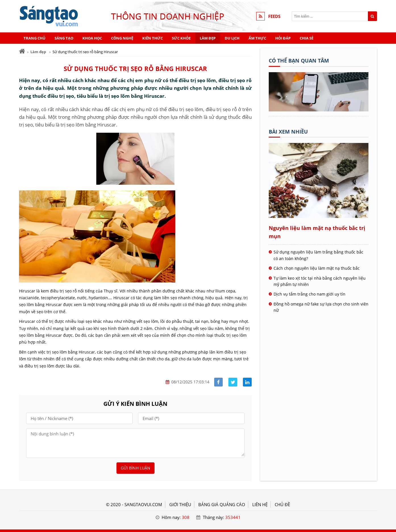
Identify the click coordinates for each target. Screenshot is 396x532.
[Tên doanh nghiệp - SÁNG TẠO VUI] (319, 110)
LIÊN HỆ (260, 504)
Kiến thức (153, 38)
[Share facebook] (219, 382)
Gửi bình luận (136, 468)
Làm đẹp (208, 38)
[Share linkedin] (247, 382)
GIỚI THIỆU (180, 504)
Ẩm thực (257, 38)
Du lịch (232, 38)
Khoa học (92, 38)
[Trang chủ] (22, 51)
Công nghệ (122, 38)
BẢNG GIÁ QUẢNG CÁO (222, 504)
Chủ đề (282, 504)
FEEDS (274, 16)
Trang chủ (35, 38)
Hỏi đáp (283, 38)
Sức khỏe (181, 38)
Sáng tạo (64, 38)
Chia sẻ (307, 38)
